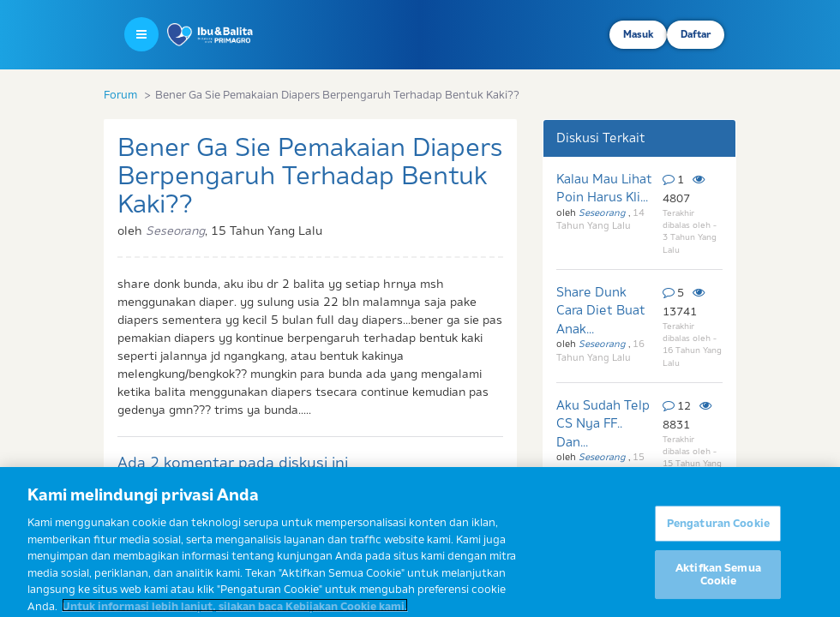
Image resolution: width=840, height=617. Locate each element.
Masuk (638, 34)
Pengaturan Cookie (718, 541)
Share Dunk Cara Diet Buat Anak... (601, 310)
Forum (120, 94)
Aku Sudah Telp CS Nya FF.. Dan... (603, 423)
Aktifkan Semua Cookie (718, 592)
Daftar (696, 34)
